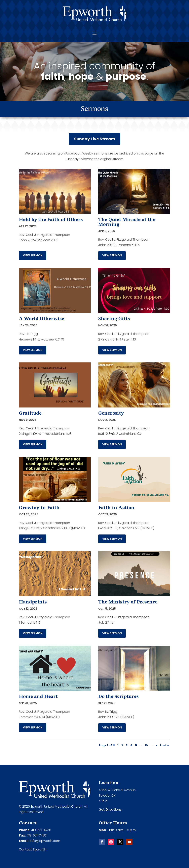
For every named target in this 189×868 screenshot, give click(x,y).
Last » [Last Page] (164, 745)
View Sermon (33, 255)
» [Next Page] (157, 745)
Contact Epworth (33, 849)
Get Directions (110, 809)
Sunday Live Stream (95, 139)
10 (146, 745)
